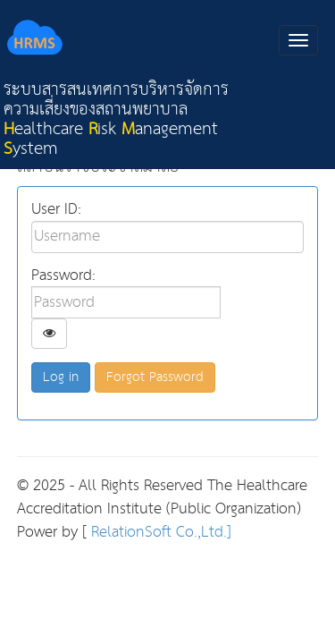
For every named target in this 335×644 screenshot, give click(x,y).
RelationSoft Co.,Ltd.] (159, 533)
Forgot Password (155, 377)
